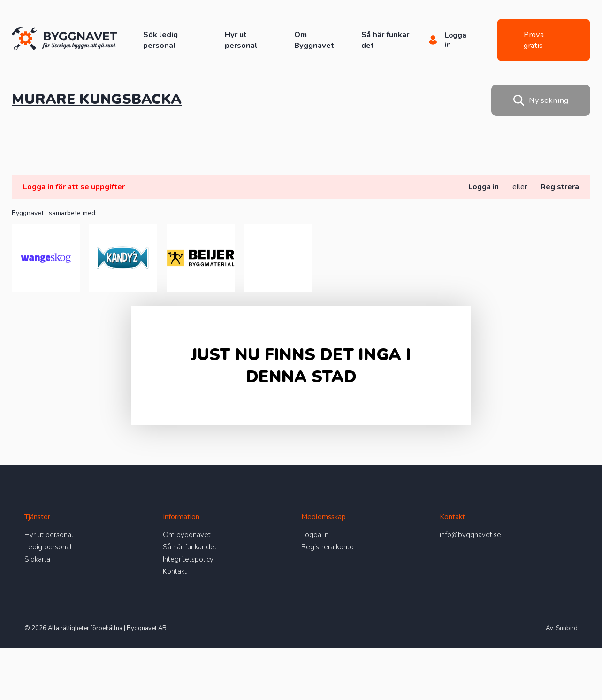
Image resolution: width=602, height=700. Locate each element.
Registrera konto (328, 547)
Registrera (560, 187)
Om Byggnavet (314, 40)
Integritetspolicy (188, 559)
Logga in (484, 187)
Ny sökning (541, 100)
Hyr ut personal (241, 40)
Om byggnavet (187, 535)
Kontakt (175, 571)
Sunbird (567, 628)
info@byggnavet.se (470, 535)
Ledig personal (48, 547)
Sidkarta (37, 559)
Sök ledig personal (160, 40)
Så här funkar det (190, 547)
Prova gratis (534, 40)
